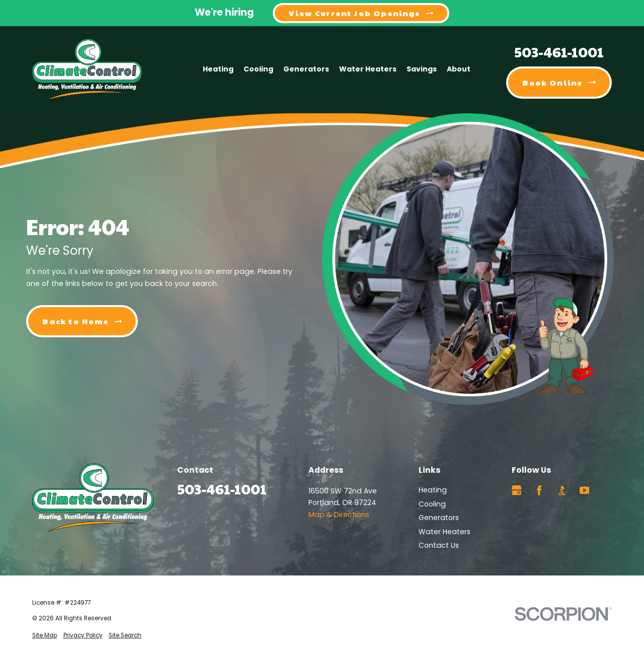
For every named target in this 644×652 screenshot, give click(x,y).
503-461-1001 (559, 52)
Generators (439, 518)
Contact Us (439, 545)
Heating (433, 490)
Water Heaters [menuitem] (368, 69)
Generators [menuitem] (306, 69)
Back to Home (82, 321)
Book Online (559, 83)
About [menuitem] (459, 69)
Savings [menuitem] (422, 69)
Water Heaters (445, 532)
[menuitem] (45, 635)
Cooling (432, 504)
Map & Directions (339, 515)
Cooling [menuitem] (258, 69)
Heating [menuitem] (218, 69)
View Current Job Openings (361, 13)
